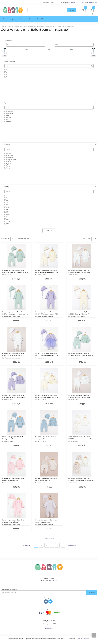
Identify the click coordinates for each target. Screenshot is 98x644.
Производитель (9, 106)
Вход (83, 3)
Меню (3, 3)
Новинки (31, 22)
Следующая (72, 549)
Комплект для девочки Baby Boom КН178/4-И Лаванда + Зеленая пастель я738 (15, 317)
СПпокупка (8, 43)
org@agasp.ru (49, 631)
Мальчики (23, 22)
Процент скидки (10, 64)
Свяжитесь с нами (48, 582)
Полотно (7, 148)
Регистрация (93, 3)
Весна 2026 (41, 22)
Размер (7, 190)
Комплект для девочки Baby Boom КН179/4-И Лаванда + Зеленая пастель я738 (15, 276)
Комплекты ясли (8, 278)
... (52, 549)
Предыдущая (26, 549)
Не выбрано (72, 3)
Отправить (92, 596)
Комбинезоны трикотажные (11, 320)
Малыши (6, 22)
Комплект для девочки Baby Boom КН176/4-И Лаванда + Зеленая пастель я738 (80, 359)
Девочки (14, 22)
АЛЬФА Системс (83, 642)
